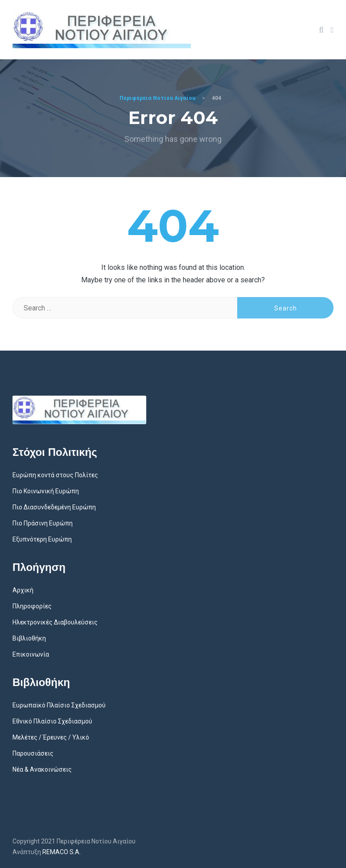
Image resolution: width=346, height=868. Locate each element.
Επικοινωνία (31, 654)
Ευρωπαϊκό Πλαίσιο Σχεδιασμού (59, 705)
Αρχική (23, 590)
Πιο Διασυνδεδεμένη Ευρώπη (54, 507)
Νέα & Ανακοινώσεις (42, 769)
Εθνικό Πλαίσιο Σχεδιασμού (52, 721)
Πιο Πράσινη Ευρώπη (43, 523)
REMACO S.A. (62, 852)
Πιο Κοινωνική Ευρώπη (46, 491)
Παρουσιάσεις (33, 753)
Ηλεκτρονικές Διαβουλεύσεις (55, 622)
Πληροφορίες (32, 606)
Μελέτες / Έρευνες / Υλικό (51, 737)
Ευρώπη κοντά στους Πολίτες (55, 475)
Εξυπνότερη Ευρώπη (42, 539)
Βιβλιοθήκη (29, 638)
